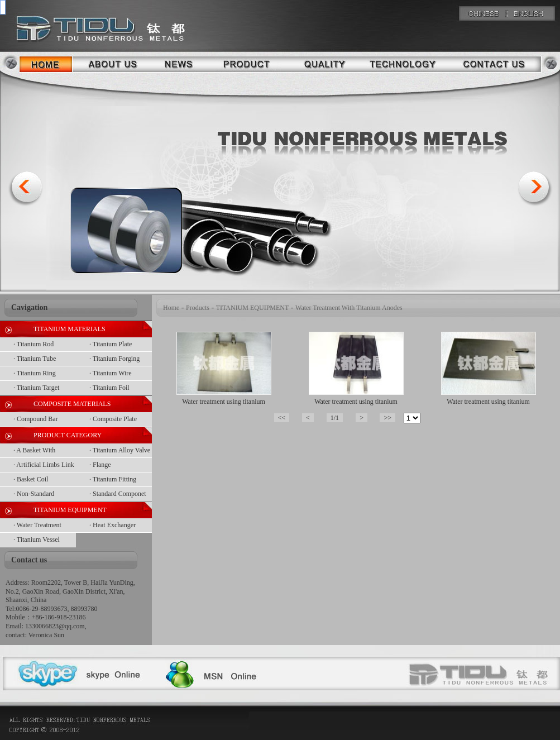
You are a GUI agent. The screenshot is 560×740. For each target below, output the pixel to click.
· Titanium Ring (35, 373)
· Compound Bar (36, 419)
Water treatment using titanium (224, 402)
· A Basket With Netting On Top (34, 452)
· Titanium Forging (114, 359)
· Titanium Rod (33, 344)
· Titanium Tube (35, 359)
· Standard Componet (118, 494)
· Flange (100, 465)
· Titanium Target (36, 388)
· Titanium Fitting (113, 479)
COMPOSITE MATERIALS (72, 404)
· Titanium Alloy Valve (120, 450)
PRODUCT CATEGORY (68, 435)
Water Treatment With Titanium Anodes (349, 308)
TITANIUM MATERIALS (70, 329)
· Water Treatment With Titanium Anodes (44, 527)
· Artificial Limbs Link (44, 465)
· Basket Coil (31, 479)
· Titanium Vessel (37, 540)
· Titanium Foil (109, 388)
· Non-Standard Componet (34, 496)
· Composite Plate (113, 419)
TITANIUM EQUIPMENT (70, 510)
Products (198, 308)
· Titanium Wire (111, 373)
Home (171, 308)
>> (387, 418)
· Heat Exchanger (113, 525)
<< (282, 418)
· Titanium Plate (111, 344)
